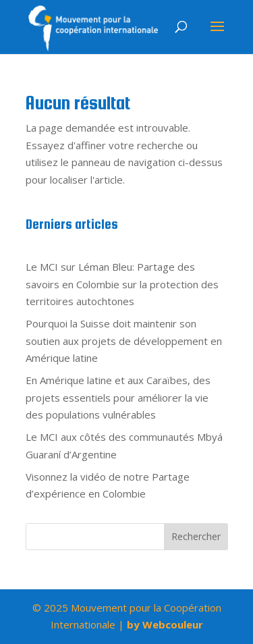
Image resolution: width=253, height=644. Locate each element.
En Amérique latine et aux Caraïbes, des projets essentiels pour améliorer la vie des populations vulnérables (118, 397)
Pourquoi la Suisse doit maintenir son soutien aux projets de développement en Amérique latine (124, 341)
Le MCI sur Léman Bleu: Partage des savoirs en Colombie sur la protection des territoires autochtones (122, 284)
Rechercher (196, 536)
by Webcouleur (165, 624)
